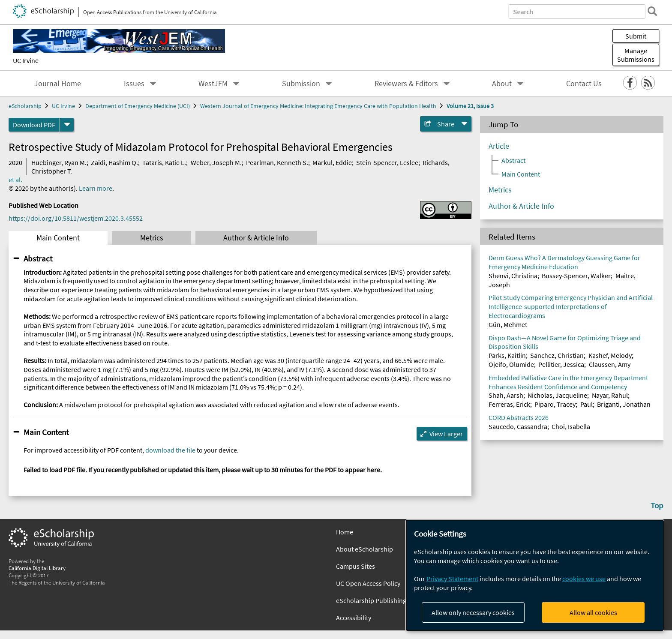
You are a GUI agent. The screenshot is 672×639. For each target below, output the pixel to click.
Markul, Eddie (332, 162)
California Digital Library (37, 568)
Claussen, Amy (610, 364)
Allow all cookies (593, 612)
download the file (170, 450)
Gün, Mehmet (508, 324)
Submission (301, 84)
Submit (636, 36)
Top (657, 505)
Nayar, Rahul (610, 395)
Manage (636, 55)
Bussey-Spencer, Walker (576, 276)
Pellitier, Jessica (561, 364)
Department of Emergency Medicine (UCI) (138, 106)
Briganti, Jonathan (624, 404)
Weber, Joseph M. (216, 162)
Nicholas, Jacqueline (557, 395)
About (502, 84)
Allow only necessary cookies (473, 612)
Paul (586, 404)
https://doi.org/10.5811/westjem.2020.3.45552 (76, 218)
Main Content (58, 238)
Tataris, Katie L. (164, 162)
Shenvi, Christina (513, 276)
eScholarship (25, 106)
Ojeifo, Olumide (511, 364)
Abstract (38, 258)
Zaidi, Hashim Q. (114, 162)
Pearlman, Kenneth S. (277, 162)
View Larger (446, 434)
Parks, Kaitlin (507, 355)
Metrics (152, 238)
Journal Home (58, 84)
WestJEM (213, 84)
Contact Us (584, 84)
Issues (134, 84)
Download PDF (34, 125)
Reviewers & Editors (406, 84)
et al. (15, 180)
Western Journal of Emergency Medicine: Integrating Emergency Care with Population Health (318, 106)
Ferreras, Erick (509, 404)
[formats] (67, 125)
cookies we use (584, 579)
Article (499, 146)
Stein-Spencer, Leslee (387, 162)
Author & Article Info (256, 238)
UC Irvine (26, 60)
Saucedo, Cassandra (518, 426)
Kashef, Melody (610, 355)
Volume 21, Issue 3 (470, 106)
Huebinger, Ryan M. (59, 162)
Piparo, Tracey (555, 404)
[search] (652, 11)
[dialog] (535, 575)
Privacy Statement (452, 579)
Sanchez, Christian (557, 355)
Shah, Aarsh (506, 395)
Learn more (96, 188)
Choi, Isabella (571, 426)
